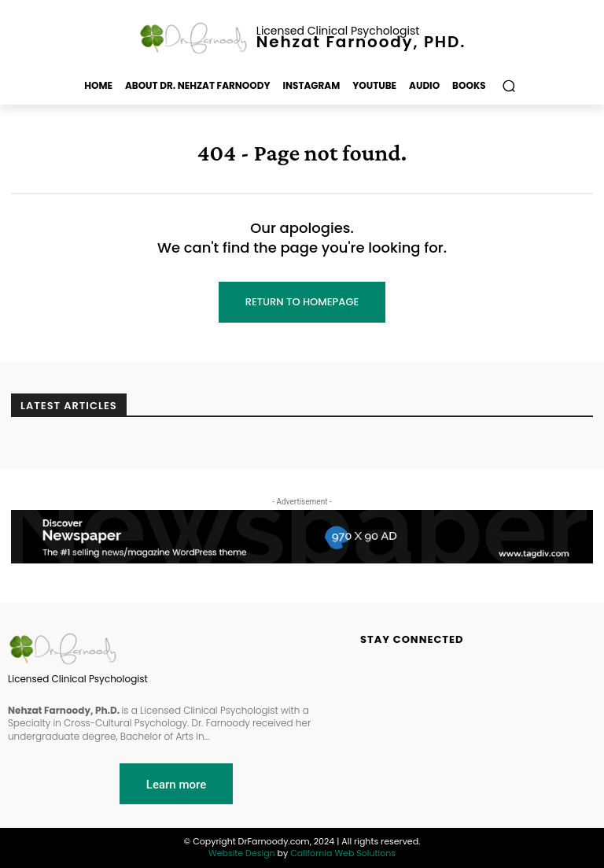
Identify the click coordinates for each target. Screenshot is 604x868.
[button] (509, 86)
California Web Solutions (343, 853)
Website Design (242, 853)
